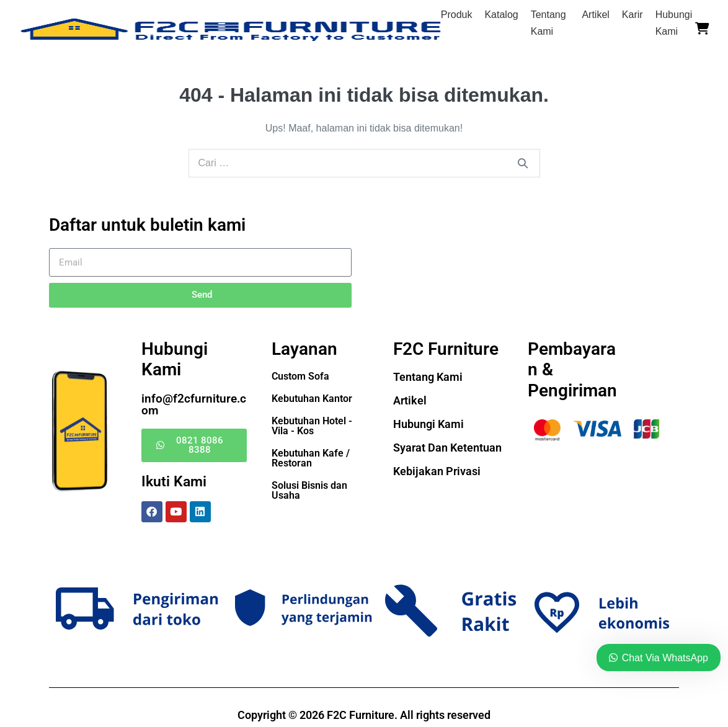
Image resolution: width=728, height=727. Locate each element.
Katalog (501, 15)
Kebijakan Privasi (437, 471)
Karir (633, 15)
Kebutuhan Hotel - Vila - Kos (312, 426)
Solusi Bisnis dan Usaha (309, 490)
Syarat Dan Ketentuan (447, 448)
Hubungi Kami (428, 424)
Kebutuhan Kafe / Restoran (311, 458)
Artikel (595, 15)
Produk (457, 15)
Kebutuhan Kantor (312, 399)
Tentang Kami (428, 377)
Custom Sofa (300, 376)
